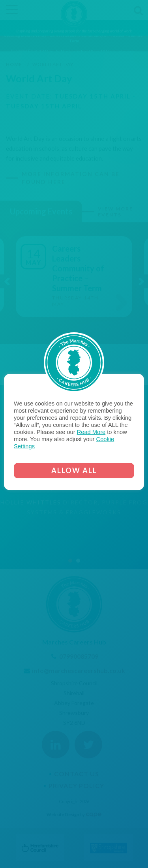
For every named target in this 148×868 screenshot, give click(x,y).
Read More (91, 432)
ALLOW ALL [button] (74, 470)
